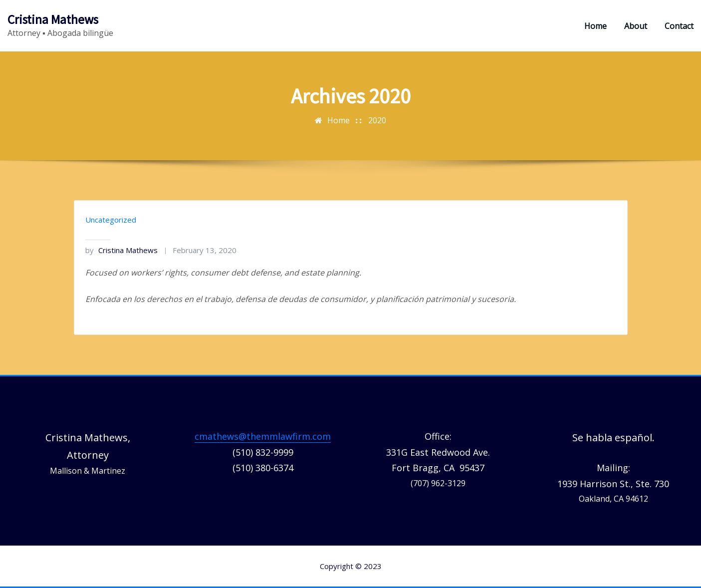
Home (595, 26)
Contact (679, 26)
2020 (377, 120)
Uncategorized (111, 220)
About (636, 26)
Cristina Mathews (53, 19)
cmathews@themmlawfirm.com (263, 436)
